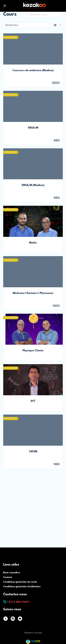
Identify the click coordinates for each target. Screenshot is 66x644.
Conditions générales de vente (20, 582)
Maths (33, 243)
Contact (8, 577)
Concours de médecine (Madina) (33, 71)
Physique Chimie (33, 351)
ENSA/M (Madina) (33, 185)
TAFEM (33, 452)
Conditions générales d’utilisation (22, 587)
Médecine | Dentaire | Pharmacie (33, 293)
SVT (33, 401)
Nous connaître (12, 573)
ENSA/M (33, 128)
